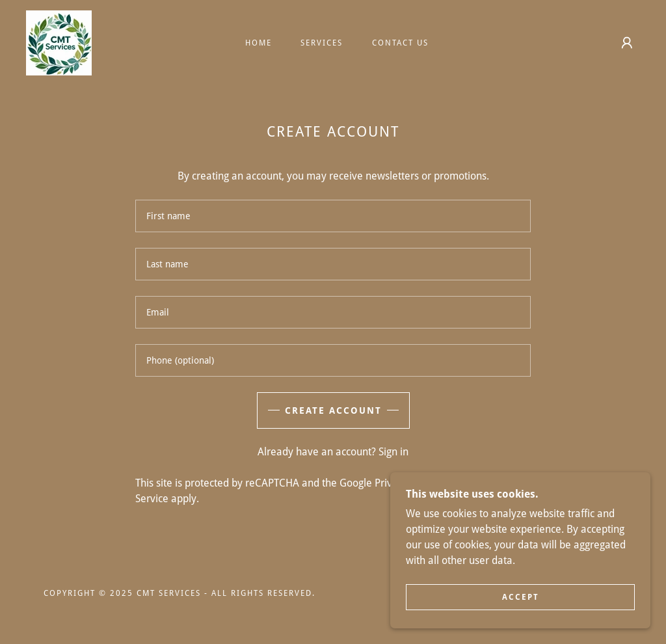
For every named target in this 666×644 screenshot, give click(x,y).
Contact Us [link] (400, 43)
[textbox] (333, 216)
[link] (59, 42)
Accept (521, 597)
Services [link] (322, 43)
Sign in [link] (393, 452)
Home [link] (259, 43)
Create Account (333, 410)
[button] (627, 43)
